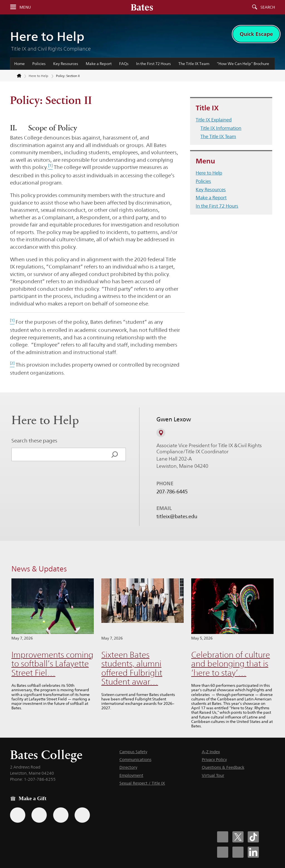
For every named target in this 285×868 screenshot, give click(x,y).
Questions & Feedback (223, 767)
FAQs (124, 64)
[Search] (115, 454)
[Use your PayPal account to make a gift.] (61, 815)
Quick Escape (256, 34)
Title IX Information (221, 128)
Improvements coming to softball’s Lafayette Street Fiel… (52, 664)
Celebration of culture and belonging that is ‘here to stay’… (231, 664)
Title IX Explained (214, 120)
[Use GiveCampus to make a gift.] (82, 815)
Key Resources (66, 64)
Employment (131, 775)
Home (19, 64)
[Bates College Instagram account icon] (223, 852)
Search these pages (34, 441)
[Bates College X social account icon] (238, 837)
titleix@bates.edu (177, 516)
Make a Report (99, 64)
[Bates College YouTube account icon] (238, 852)
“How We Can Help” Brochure (243, 64)
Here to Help (47, 36)
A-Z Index (211, 752)
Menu (25, 7)
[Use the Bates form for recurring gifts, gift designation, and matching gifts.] (18, 815)
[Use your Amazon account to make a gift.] (39, 815)
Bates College (46, 755)
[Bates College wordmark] (142, 7)
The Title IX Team (194, 64)
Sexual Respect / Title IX (142, 783)
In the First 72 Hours (153, 64)
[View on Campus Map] (161, 433)
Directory (128, 767)
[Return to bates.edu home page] (16, 76)
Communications (135, 759)
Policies (39, 64)
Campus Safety (133, 752)
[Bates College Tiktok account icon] (253, 837)
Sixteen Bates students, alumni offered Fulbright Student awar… (132, 668)
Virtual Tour (213, 775)
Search (268, 7)
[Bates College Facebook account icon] (223, 837)
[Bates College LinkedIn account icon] (253, 852)
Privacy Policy (214, 759)
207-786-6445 (172, 492)
